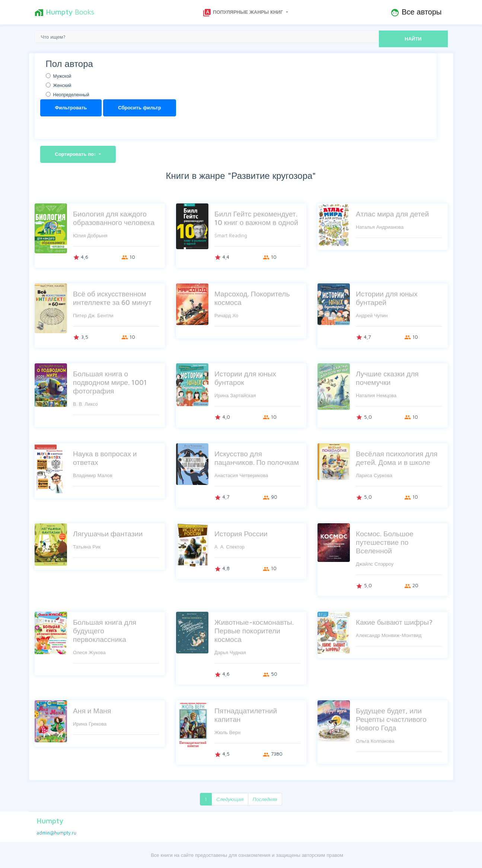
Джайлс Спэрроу (375, 564)
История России (241, 533)
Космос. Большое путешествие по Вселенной (385, 542)
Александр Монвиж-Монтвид (389, 635)
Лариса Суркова (374, 475)
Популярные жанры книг (243, 13)
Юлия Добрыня (90, 235)
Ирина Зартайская (235, 395)
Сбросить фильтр (139, 107)
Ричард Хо (226, 315)
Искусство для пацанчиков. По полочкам (257, 458)
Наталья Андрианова (380, 227)
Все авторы (416, 12)
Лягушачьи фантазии (108, 533)
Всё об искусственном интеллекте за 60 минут (112, 298)
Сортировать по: (76, 154)
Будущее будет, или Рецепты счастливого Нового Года (391, 719)
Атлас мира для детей (392, 214)
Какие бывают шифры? (394, 622)
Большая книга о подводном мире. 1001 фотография (110, 382)
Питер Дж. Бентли (93, 315)
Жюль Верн (227, 732)
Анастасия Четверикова (241, 475)
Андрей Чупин (372, 315)
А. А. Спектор (229, 547)
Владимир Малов (93, 475)
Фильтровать (71, 107)
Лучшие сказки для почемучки (387, 378)
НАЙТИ (413, 39)
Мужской (62, 76)
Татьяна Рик (87, 547)
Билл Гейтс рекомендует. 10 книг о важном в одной (256, 218)
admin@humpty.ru (56, 833)
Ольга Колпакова (375, 741)
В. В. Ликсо (85, 404)
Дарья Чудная (230, 652)
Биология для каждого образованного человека (114, 218)
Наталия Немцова (376, 395)
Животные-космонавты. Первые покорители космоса (254, 631)
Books (64, 12)
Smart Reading (231, 235)
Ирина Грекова (90, 724)
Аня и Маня (92, 711)
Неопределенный (71, 95)
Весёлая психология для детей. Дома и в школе (397, 458)
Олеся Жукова (89, 652)
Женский (62, 85)
